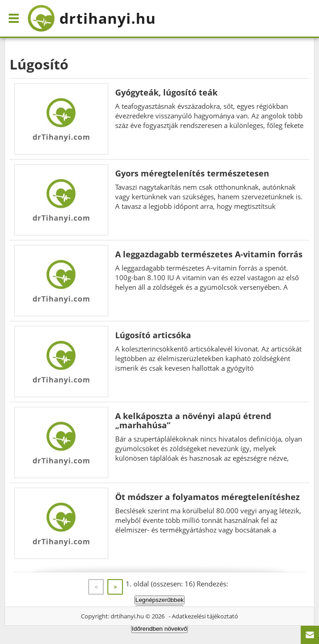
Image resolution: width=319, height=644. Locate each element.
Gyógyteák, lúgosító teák (166, 92)
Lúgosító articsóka (153, 335)
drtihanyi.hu (127, 616)
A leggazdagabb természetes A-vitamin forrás (209, 254)
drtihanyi (92, 18)
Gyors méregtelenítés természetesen (192, 173)
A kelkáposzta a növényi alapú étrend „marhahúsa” (193, 420)
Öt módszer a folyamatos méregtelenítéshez (207, 497)
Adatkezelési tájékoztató (205, 616)
